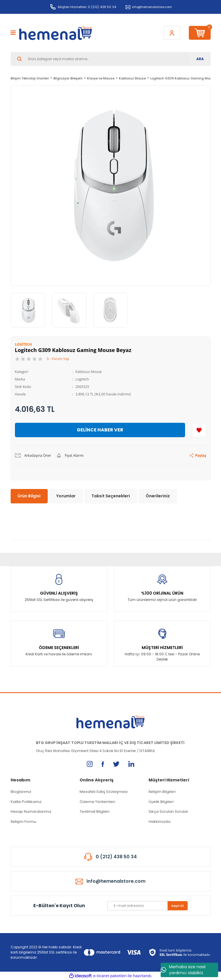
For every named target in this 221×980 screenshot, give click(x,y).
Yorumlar (66, 496)
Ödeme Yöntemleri (97, 802)
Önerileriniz (158, 496)
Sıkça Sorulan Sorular (168, 811)
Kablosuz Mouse (88, 372)
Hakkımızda (159, 822)
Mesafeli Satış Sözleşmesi (104, 792)
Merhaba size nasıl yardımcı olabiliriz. (183, 970)
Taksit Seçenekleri (111, 496)
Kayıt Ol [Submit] (178, 906)
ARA (200, 59)
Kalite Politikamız (26, 802)
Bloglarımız (21, 792)
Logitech (82, 379)
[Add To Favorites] (199, 430)
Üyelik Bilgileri (161, 802)
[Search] (111, 59)
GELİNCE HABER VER (100, 430)
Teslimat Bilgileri (95, 811)
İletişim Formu (23, 822)
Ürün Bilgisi (29, 496)
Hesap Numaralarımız (31, 811)
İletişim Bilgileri (162, 792)
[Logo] (56, 33)
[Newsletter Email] (147, 906)
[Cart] (200, 33)
